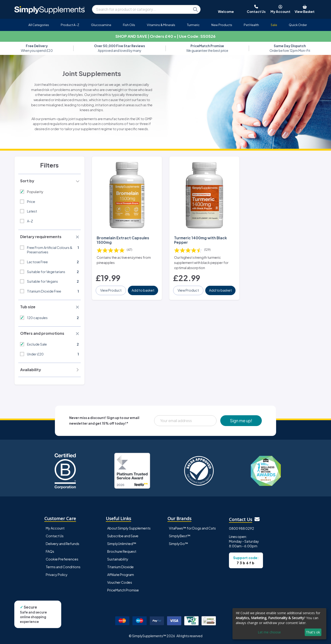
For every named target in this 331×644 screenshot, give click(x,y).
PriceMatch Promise (123, 590)
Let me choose (269, 632)
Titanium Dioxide (120, 567)
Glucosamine (101, 25)
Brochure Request (122, 551)
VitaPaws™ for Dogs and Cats (192, 528)
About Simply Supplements (129, 528)
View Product (111, 290)
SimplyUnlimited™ (122, 544)
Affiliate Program (121, 575)
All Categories (39, 25)
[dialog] (279, 624)
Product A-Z (70, 25)
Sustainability (118, 559)
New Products (222, 25)
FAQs (50, 551)
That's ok (313, 632)
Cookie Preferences (62, 559)
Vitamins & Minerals (161, 25)
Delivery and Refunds (63, 544)
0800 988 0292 (242, 528)
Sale (274, 25)
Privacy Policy (57, 575)
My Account (55, 528)
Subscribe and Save (123, 536)
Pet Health (251, 25)
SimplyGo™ (179, 544)
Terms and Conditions (63, 567)
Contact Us (55, 536)
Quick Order (298, 25)
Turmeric (193, 25)
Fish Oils (129, 25)
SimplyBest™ (180, 536)
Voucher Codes (120, 582)
